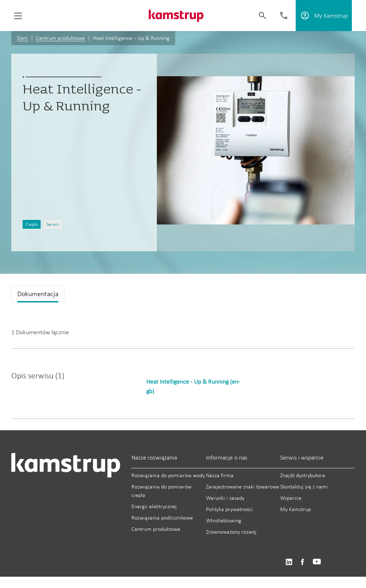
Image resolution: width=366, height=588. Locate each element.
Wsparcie (291, 498)
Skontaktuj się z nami (304, 487)
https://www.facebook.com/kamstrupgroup (302, 562)
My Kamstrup (296, 509)
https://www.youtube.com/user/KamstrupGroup (317, 562)
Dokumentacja (38, 294)
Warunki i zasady (225, 498)
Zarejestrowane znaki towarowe (243, 487)
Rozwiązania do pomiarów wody (168, 475)
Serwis (53, 224)
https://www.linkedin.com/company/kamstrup (289, 562)
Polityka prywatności (229, 509)
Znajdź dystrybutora (303, 475)
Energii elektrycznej (154, 506)
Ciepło (32, 224)
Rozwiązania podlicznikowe (162, 518)
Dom (22, 38)
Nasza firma (220, 475)
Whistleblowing (224, 520)
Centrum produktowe (60, 38)
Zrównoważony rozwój (231, 532)
